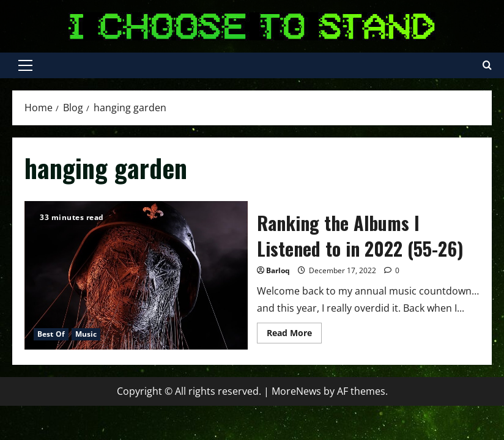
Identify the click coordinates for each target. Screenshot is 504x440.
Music (86, 334)
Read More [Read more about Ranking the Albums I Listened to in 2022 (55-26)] (294, 335)
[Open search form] (487, 65)
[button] (25, 65)
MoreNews (296, 391)
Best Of (51, 334)
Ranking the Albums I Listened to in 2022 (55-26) (136, 275)
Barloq (278, 270)
